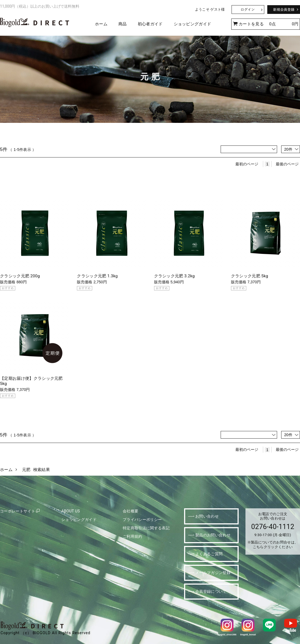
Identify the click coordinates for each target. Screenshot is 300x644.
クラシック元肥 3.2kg (175, 276)
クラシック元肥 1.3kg (97, 276)
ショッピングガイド (193, 24)
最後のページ (287, 164)
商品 (123, 24)
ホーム (101, 24)
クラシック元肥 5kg (250, 276)
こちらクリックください (273, 547)
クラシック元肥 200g (20, 276)
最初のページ (247, 164)
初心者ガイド (150, 24)
